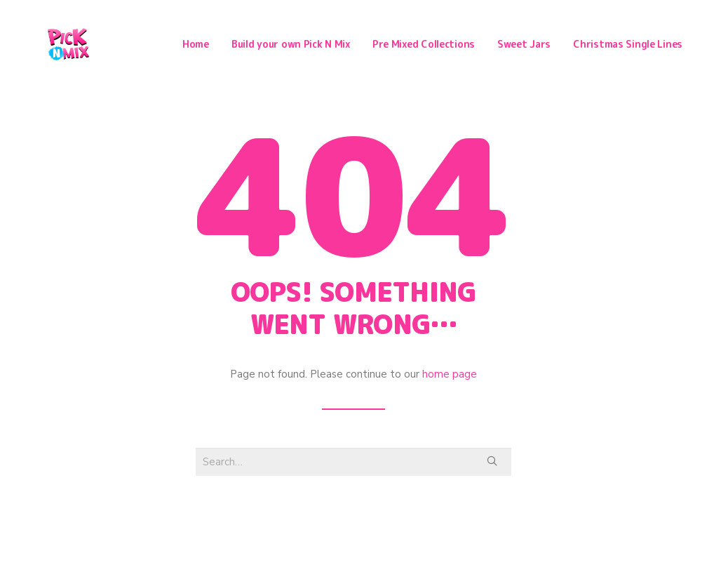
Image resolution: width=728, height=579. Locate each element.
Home (196, 45)
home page (450, 376)
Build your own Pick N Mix (291, 45)
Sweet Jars (524, 45)
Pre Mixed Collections (424, 45)
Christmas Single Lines (628, 45)
